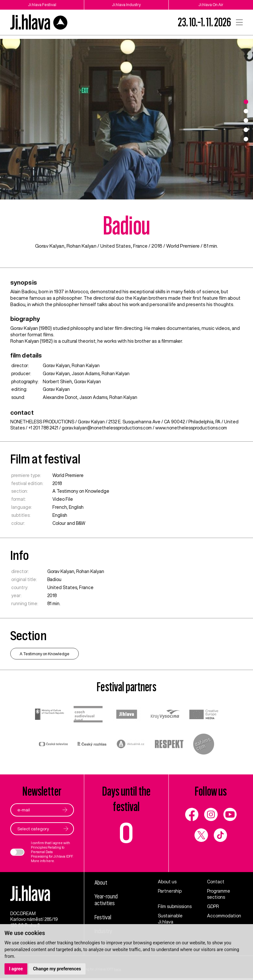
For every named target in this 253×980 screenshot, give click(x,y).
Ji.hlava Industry (126, 5)
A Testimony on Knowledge (81, 491)
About (102, 883)
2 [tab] (246, 111)
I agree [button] (16, 969)
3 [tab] (246, 120)
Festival (103, 918)
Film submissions (175, 907)
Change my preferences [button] (57, 969)
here (50, 861)
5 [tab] (246, 139)
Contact (216, 882)
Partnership (170, 891)
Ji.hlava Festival (42, 5)
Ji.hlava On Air (211, 5)
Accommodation (224, 916)
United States (115, 246)
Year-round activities (108, 900)
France (140, 246)
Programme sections (219, 894)
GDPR (213, 907)
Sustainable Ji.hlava (170, 919)
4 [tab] (246, 130)
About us (167, 882)
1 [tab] (246, 102)
